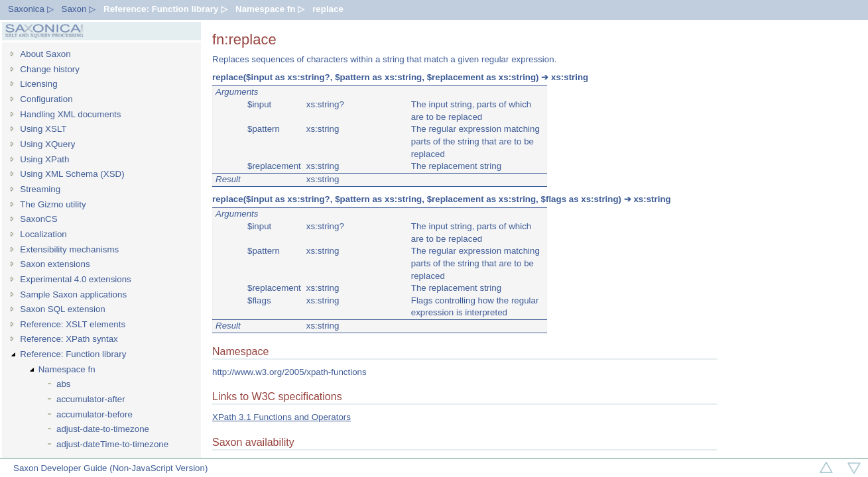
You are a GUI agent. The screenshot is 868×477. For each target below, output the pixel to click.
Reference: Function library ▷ (165, 9)
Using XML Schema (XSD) (72, 174)
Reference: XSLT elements (73, 324)
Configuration (46, 99)
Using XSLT (43, 129)
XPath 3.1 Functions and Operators (281, 417)
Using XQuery (47, 144)
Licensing (38, 84)
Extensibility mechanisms (69, 249)
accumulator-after (91, 399)
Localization (43, 234)
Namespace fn (67, 369)
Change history (50, 69)
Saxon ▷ (79, 9)
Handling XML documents (70, 114)
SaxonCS (38, 219)
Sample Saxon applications (73, 294)
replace (328, 9)
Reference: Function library (73, 354)
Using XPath (44, 159)
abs (64, 384)
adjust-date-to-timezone (103, 429)
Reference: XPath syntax (69, 339)
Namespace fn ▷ (270, 9)
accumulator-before (94, 414)
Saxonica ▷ (31, 9)
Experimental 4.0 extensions (75, 279)
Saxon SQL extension (62, 309)
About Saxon (45, 54)
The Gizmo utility (53, 204)
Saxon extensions (55, 264)
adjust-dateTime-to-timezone (112, 444)
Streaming (40, 189)
